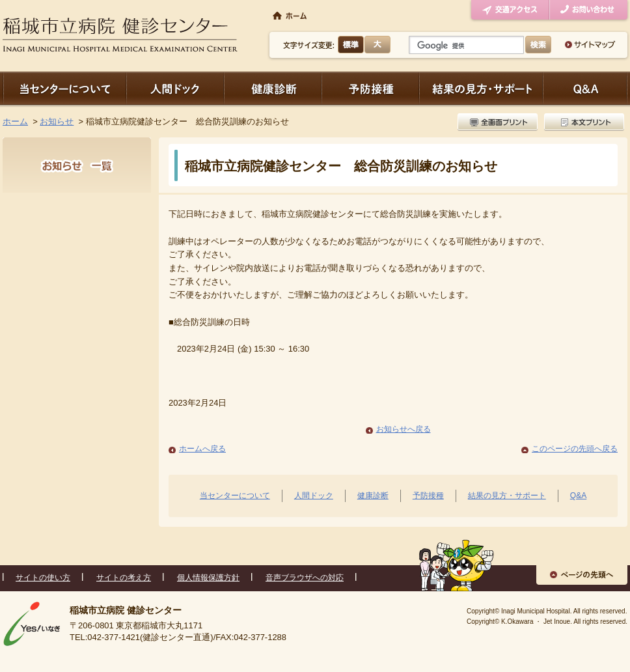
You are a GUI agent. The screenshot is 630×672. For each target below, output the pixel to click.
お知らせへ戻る (404, 429)
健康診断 (273, 88)
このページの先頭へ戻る (575, 449)
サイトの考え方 (124, 578)
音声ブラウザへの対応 (305, 578)
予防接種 (370, 88)
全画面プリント (499, 122)
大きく (377, 45)
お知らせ (57, 121)
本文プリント (582, 122)
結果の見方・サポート (481, 88)
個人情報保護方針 (208, 578)
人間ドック (175, 88)
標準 (351, 45)
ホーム (15, 121)
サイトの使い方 (43, 578)
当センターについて (64, 88)
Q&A (578, 496)
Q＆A (585, 88)
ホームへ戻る (202, 449)
